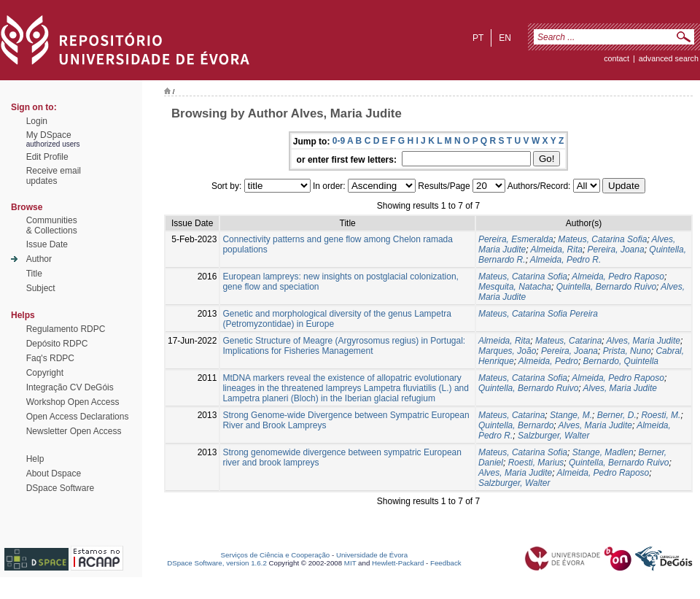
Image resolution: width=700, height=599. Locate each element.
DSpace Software (60, 488)
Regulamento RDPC (66, 329)
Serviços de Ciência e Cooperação (276, 555)
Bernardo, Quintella (621, 361)
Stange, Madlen (603, 452)
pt (478, 38)
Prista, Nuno (627, 351)
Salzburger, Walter (554, 436)
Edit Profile (47, 157)
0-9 (339, 141)
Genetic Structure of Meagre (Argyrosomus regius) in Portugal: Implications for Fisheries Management (344, 346)
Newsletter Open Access (74, 431)
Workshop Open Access (73, 402)
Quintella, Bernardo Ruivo (606, 287)
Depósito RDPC (57, 344)
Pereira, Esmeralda (516, 239)
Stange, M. (571, 415)
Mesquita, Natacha (515, 287)
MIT (350, 563)
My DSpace (49, 135)
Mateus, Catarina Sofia (602, 239)
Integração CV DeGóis (70, 387)
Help (35, 459)
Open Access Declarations (78, 417)
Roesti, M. (661, 415)
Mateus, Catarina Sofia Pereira (538, 314)
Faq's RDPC (50, 358)
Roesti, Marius (536, 463)
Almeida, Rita (557, 250)
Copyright (45, 373)
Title (34, 274)
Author (39, 259)
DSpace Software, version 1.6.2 (217, 563)
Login (37, 121)
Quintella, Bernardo (516, 425)
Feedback (446, 563)
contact (617, 58)
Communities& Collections (52, 225)
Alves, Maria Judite (643, 341)
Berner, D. (617, 415)
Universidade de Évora (372, 555)
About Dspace (54, 474)
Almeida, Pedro (548, 361)
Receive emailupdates (54, 176)
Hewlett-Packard (398, 563)
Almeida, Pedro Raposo (618, 277)
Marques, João (507, 351)
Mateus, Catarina (568, 341)
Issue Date (47, 244)
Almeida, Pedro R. (565, 260)
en (505, 38)
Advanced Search (669, 58)
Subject (41, 288)
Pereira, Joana (616, 250)
